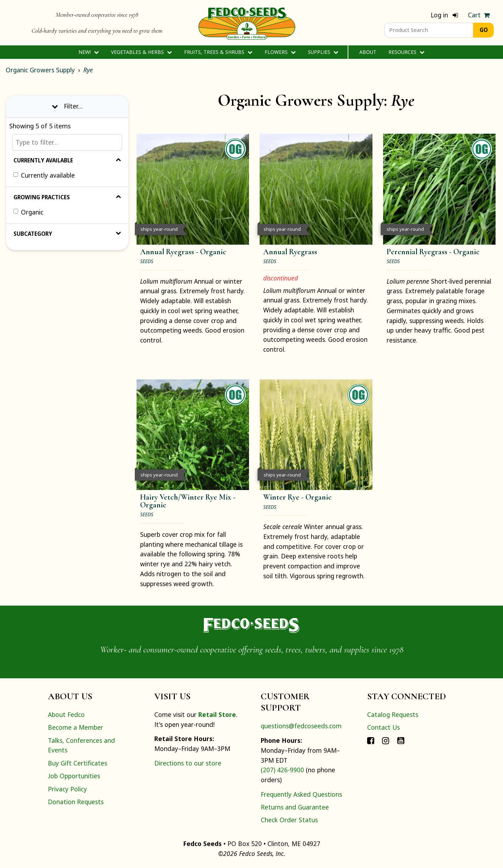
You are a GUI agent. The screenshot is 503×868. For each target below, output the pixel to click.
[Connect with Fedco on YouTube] (401, 740)
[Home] (247, 23)
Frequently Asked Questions (301, 794)
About (368, 52)
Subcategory (67, 234)
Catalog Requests (393, 714)
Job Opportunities (74, 776)
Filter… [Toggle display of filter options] (67, 106)
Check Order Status (289, 820)
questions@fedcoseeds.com (301, 726)
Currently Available (67, 160)
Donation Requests (76, 802)
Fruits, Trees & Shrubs (218, 52)
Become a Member (76, 727)
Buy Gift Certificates (78, 763)
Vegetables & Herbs (141, 52)
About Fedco (66, 714)
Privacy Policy (67, 789)
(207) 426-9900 (282, 770)
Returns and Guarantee (295, 807)
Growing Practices (67, 197)
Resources (406, 52)
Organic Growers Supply (40, 70)
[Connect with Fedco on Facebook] (371, 740)
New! (89, 52)
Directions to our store (188, 763)
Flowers (280, 52)
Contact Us (383, 727)
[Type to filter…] (67, 142)
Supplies (323, 52)
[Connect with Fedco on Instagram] (386, 740)
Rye (88, 70)
